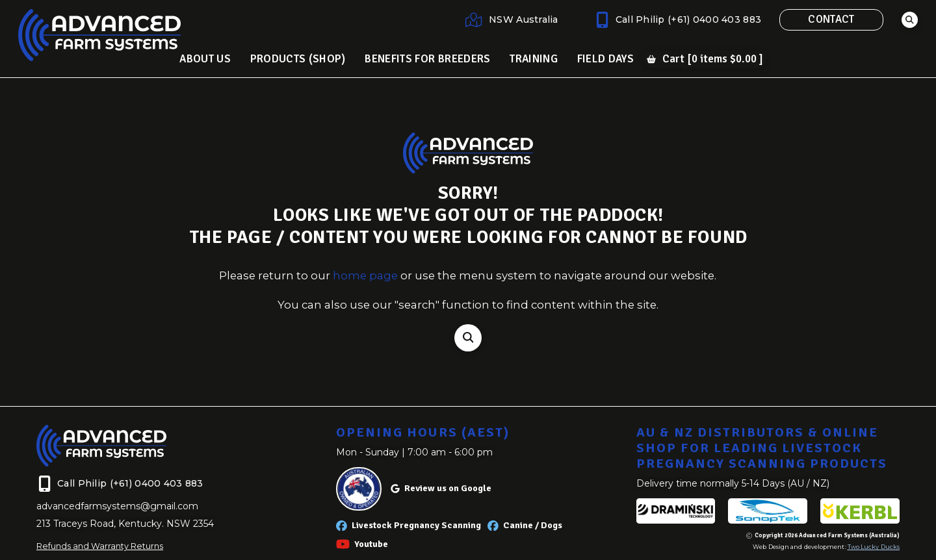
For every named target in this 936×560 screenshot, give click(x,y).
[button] (910, 20)
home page (365, 275)
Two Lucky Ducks (874, 547)
